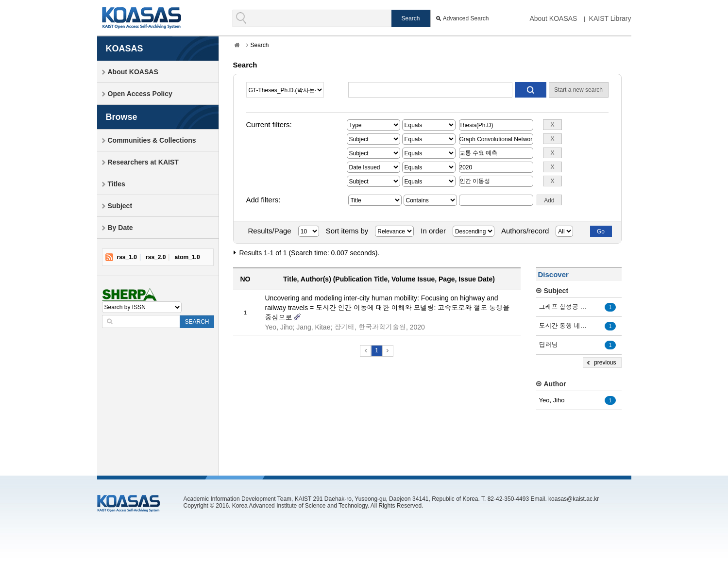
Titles (117, 184)
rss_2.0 (156, 257)
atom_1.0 (187, 257)
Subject (120, 206)
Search (260, 45)
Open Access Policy (140, 94)
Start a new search (578, 90)
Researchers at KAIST (143, 162)
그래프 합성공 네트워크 (566, 307)
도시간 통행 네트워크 (566, 326)
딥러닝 (549, 345)
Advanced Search (466, 18)
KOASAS (142, 18)
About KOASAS (553, 18)
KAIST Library (610, 18)
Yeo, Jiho (552, 400)
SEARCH (197, 322)
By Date (120, 228)
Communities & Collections (152, 140)
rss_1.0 (127, 257)
